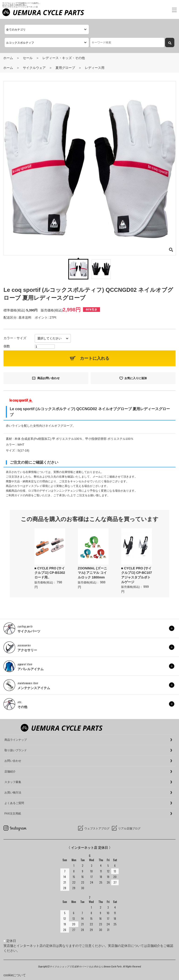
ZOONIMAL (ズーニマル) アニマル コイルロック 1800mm (92, 573)
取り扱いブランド (16, 750)
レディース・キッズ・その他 (64, 58)
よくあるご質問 (14, 803)
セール (28, 58)
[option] (50, 559)
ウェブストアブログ (97, 828)
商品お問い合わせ (48, 378)
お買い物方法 (13, 793)
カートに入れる (95, 358)
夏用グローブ (65, 68)
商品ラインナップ (16, 740)
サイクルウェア (34, 68)
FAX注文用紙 (13, 814)
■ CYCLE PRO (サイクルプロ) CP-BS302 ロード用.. (50, 573)
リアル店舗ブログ (129, 828)
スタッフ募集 (13, 782)
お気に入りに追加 (136, 378)
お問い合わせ (13, 761)
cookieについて (15, 975)
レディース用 (95, 68)
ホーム (8, 58)
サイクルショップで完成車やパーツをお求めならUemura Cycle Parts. (86, 966)
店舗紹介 (10, 772)
